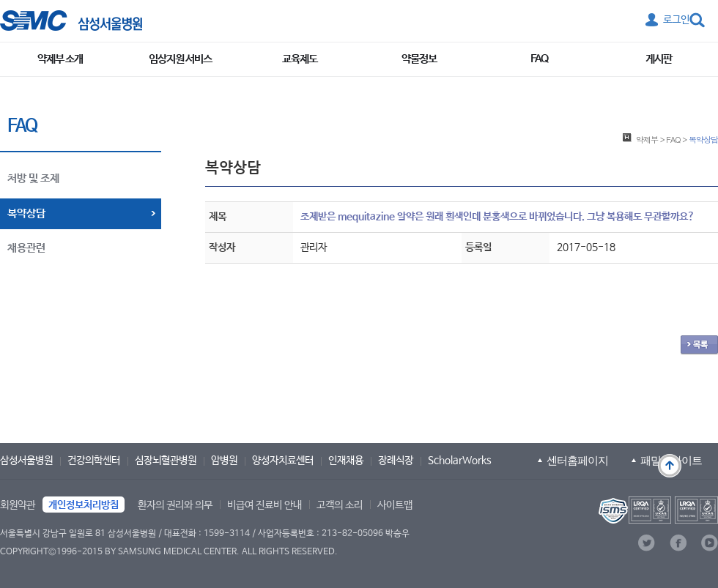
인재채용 (346, 461)
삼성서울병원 (26, 461)
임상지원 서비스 (180, 59)
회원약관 (18, 505)
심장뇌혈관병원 (166, 461)
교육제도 (300, 59)
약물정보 (419, 59)
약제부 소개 (60, 59)
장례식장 (396, 461)
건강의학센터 (94, 461)
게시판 (659, 59)
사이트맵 (395, 505)
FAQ (539, 59)
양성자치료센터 (283, 461)
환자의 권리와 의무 (175, 505)
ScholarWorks (460, 461)
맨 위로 (670, 466)
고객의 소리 (340, 505)
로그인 (676, 20)
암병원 (224, 461)
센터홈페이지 (577, 460)
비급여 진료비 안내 (264, 505)
